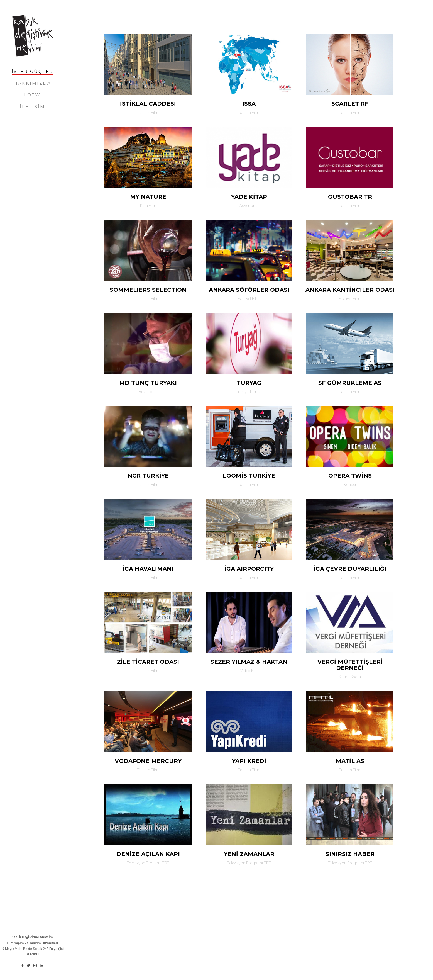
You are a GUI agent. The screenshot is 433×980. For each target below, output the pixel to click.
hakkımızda (32, 83)
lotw (32, 95)
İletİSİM (32, 107)
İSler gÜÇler (32, 71)
